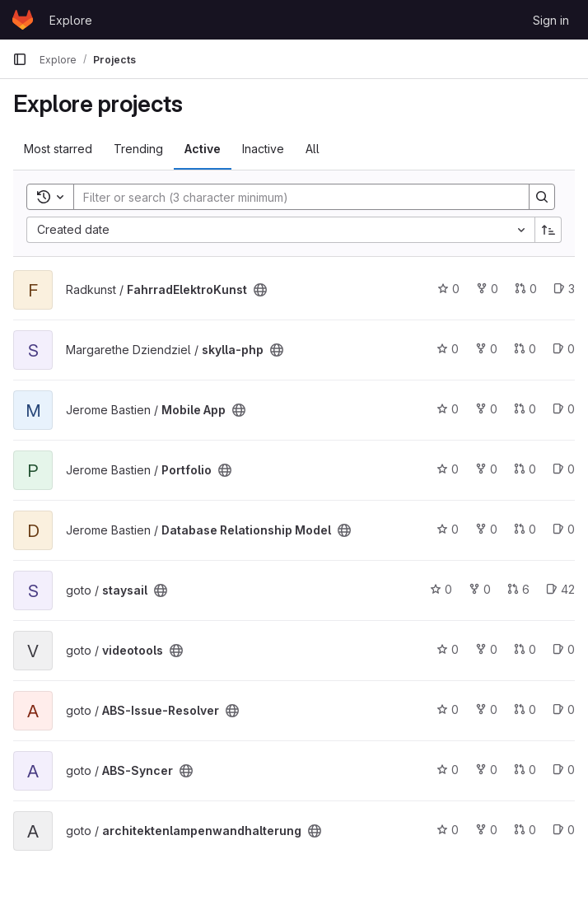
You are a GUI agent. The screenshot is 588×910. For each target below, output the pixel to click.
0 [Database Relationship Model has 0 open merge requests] (525, 529)
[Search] (293, 197)
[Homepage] (23, 20)
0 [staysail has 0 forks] (480, 589)
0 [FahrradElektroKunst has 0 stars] (448, 289)
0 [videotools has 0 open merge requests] (525, 649)
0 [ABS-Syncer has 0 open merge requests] (525, 770)
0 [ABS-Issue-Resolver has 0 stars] (448, 709)
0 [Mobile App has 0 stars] (448, 409)
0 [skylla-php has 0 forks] (486, 349)
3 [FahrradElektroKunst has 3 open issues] (564, 289)
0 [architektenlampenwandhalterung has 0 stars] (448, 830)
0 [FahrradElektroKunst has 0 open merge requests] (526, 289)
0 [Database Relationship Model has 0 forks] (486, 529)
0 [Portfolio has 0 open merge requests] (525, 469)
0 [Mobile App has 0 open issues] (564, 409)
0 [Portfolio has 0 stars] (448, 469)
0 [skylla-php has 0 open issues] (564, 349)
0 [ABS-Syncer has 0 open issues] (564, 770)
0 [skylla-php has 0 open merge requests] (525, 349)
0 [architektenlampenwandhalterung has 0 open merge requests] (525, 830)
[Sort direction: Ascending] (548, 230)
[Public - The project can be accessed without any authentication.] (260, 290)
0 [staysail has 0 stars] (441, 589)
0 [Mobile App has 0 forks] (486, 409)
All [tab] (313, 149)
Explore (71, 20)
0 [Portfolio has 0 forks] (486, 469)
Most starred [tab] (58, 149)
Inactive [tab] (263, 149)
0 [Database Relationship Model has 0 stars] (448, 529)
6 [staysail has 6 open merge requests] (518, 589)
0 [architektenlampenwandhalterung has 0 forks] (486, 830)
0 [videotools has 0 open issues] (564, 649)
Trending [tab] (138, 149)
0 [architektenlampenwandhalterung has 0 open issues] (564, 830)
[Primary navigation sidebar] (20, 59)
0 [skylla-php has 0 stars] (448, 349)
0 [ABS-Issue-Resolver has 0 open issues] (564, 709)
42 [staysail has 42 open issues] (560, 589)
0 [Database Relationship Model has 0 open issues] (564, 529)
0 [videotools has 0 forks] (486, 649)
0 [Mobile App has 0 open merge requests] (525, 409)
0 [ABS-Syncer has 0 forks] (486, 770)
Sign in (551, 20)
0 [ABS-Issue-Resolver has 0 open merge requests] (525, 709)
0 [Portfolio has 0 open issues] (564, 469)
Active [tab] (203, 149)
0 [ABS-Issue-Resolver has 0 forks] (486, 709)
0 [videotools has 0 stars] (448, 649)
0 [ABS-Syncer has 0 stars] (448, 770)
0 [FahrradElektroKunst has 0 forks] (487, 289)
